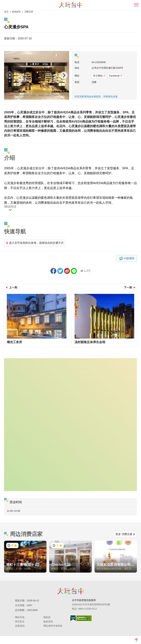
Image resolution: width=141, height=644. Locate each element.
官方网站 (99, 76)
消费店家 (29, 12)
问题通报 (129, 258)
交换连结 (20, 626)
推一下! (60, 271)
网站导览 (20, 617)
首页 (6, 12)
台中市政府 (70, 591)
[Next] (64, 75)
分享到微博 (67, 271)
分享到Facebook (53, 271)
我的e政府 (73, 618)
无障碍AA (84, 618)
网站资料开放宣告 (53, 626)
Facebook (116, 76)
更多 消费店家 (125, 534)
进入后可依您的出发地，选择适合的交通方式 (35, 243)
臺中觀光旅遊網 (71, 5)
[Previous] (10, 75)
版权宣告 (48, 621)
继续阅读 (10, 207)
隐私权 (47, 617)
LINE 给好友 (74, 271)
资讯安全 (20, 621)
